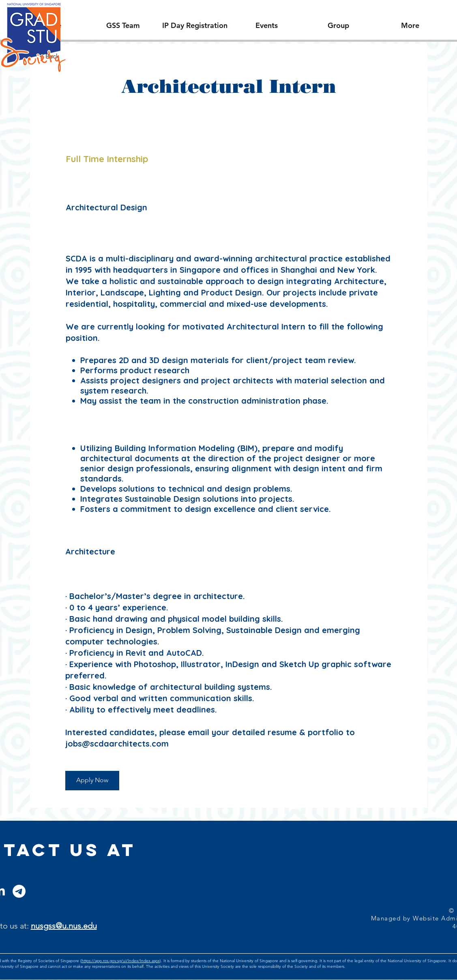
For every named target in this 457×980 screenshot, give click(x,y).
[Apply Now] (92, 781)
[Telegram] (19, 891)
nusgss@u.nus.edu (64, 926)
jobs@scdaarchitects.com (117, 744)
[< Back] (68, 57)
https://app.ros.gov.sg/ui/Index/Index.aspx (121, 961)
